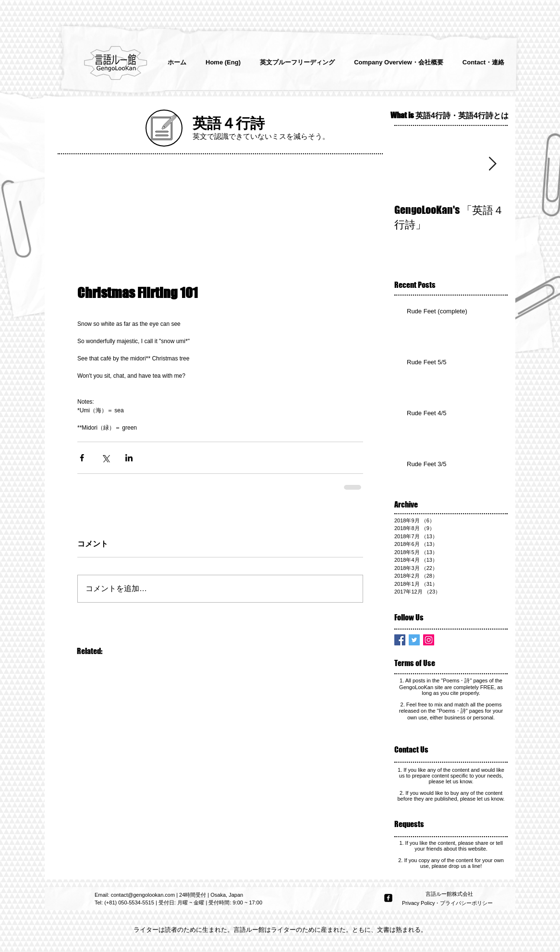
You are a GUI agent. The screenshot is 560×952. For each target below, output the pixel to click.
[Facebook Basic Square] (400, 640)
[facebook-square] (388, 898)
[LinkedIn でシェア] (129, 458)
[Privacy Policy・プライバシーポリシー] (448, 903)
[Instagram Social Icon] (429, 640)
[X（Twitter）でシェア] (105, 458)
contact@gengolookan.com (143, 895)
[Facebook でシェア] (82, 458)
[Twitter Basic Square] (414, 640)
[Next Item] (492, 164)
